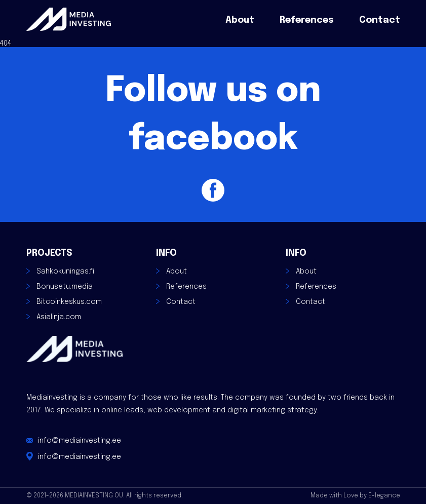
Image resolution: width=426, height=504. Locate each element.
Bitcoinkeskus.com (69, 302)
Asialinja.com (59, 317)
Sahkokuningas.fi (65, 272)
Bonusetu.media (65, 287)
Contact (380, 20)
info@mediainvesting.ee (80, 441)
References (307, 20)
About (240, 20)
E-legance (384, 496)
